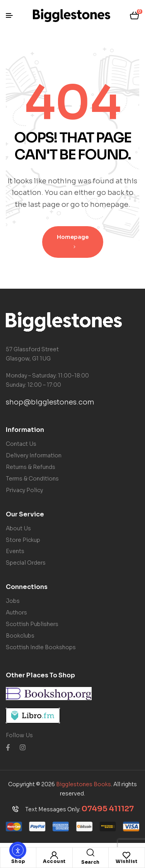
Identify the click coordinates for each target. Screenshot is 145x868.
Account (54, 861)
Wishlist (126, 861)
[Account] (54, 855)
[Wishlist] (126, 855)
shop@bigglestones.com (50, 402)
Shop (18, 861)
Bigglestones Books (84, 784)
